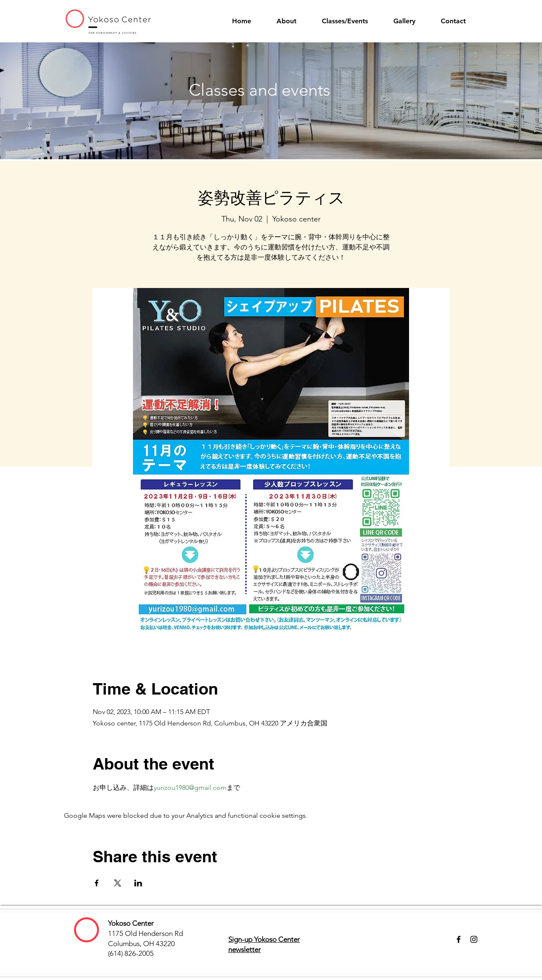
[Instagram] (474, 939)
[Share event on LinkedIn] (138, 883)
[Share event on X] (118, 883)
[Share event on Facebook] (97, 883)
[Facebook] (459, 939)
